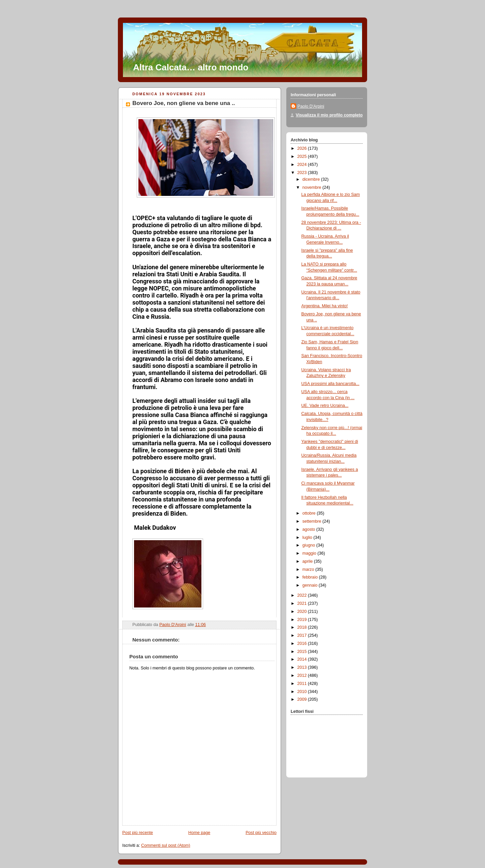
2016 (303, 644)
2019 (303, 620)
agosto (309, 529)
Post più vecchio (261, 833)
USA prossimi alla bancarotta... (330, 384)
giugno (309, 545)
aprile (308, 561)
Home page (199, 833)
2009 (303, 699)
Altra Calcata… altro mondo (191, 67)
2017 (303, 635)
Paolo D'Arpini (311, 106)
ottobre (310, 513)
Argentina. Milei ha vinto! (325, 306)
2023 (303, 173)
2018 (303, 627)
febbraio (311, 577)
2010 (303, 692)
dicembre (312, 179)
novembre (313, 187)
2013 (303, 667)
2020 (303, 612)
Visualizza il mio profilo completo (329, 115)
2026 (303, 148)
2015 (303, 652)
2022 (303, 595)
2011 (303, 684)
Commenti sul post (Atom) (166, 845)
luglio (308, 537)
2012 (303, 675)
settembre (313, 521)
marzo (309, 569)
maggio (310, 553)
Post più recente (138, 833)
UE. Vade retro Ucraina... (325, 406)
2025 (303, 157)
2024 (303, 165)
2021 (303, 603)
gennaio (311, 585)
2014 (303, 659)
